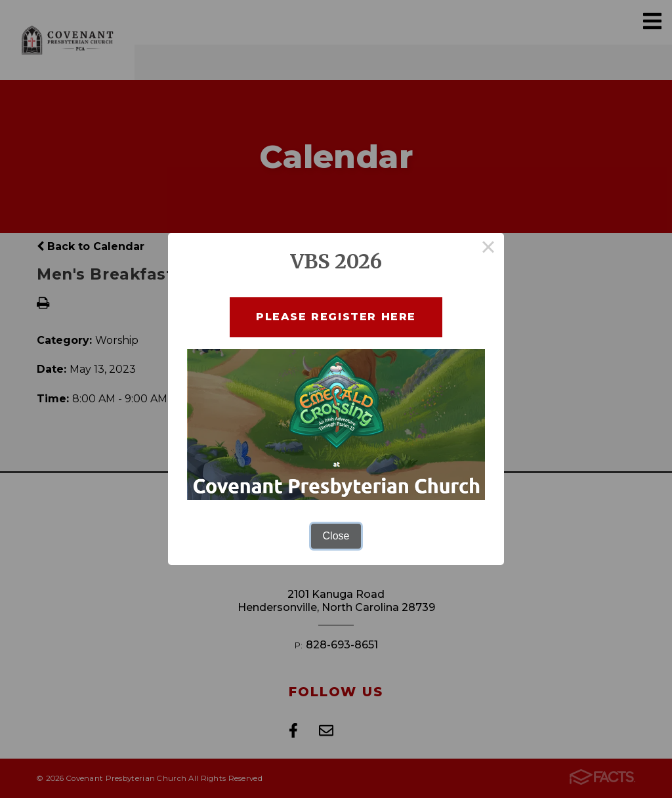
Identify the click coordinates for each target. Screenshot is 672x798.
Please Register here (336, 317)
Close (336, 536)
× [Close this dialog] (488, 249)
